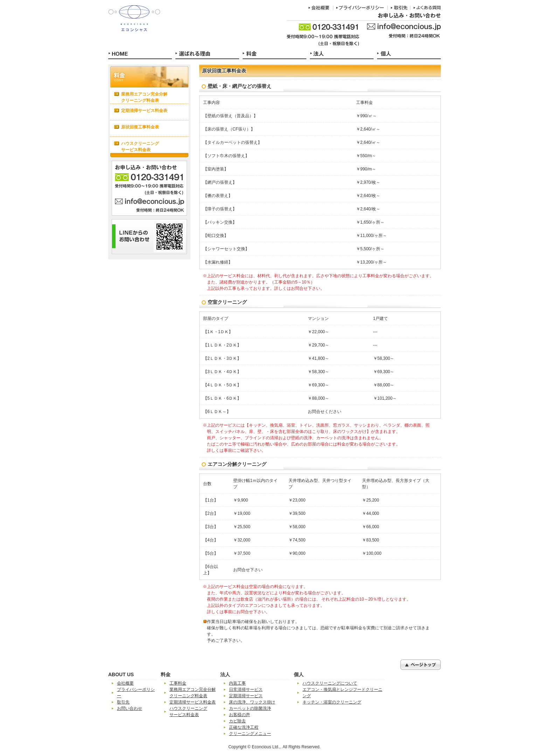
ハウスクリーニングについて (330, 683)
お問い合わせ (130, 708)
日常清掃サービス (246, 689)
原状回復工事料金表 (140, 127)
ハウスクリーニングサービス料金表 (140, 147)
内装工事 (237, 683)
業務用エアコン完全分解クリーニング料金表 (144, 97)
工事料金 (178, 683)
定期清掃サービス (246, 696)
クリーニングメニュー (250, 734)
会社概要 (125, 683)
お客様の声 (239, 715)
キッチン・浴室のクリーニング (332, 702)
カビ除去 (237, 721)
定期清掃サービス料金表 (144, 111)
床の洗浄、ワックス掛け (252, 702)
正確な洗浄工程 (244, 727)
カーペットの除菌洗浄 (250, 708)
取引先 (123, 702)
